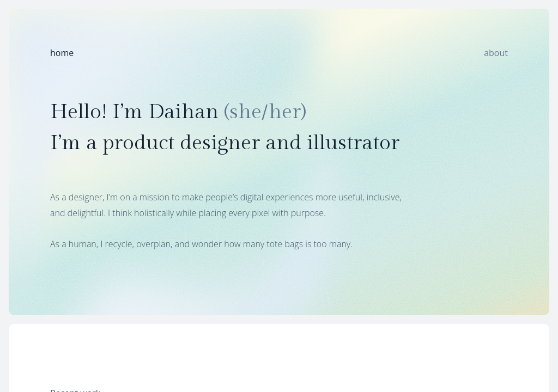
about (496, 53)
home (62, 53)
